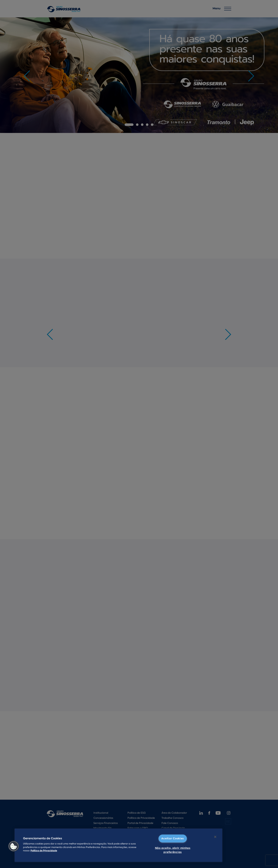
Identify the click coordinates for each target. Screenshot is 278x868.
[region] (118, 845)
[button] (14, 846)
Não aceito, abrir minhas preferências (173, 850)
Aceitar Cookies (173, 838)
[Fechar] (215, 837)
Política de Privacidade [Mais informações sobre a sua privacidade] (44, 851)
